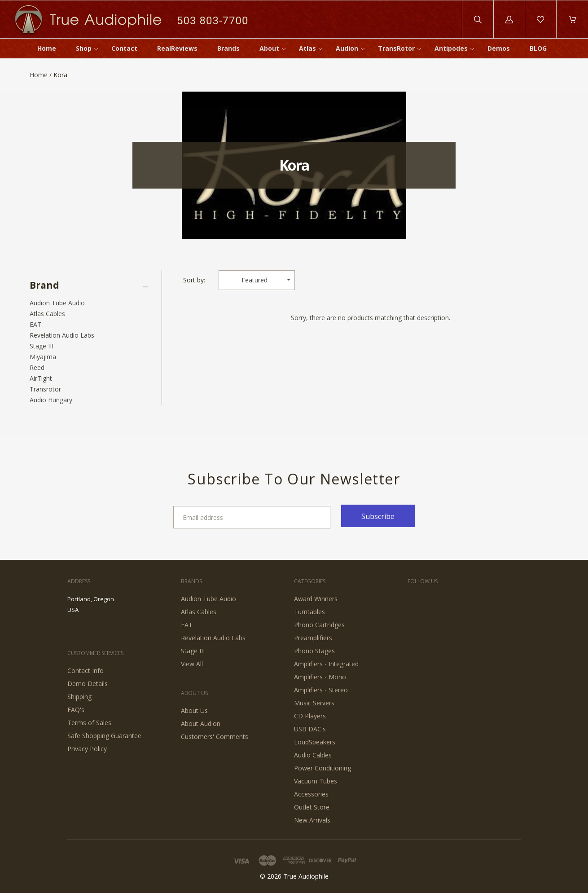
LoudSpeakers (315, 742)
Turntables (309, 612)
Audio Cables (313, 755)
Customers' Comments (215, 737)
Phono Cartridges (319, 625)
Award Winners (316, 599)
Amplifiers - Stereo (321, 690)
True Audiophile (306, 876)
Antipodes (451, 48)
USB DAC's (310, 729)
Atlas (307, 48)
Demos (499, 48)
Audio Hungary (51, 400)
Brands (228, 48)
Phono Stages (314, 651)
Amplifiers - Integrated (326, 664)
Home (47, 48)
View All (192, 664)
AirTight (41, 378)
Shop (84, 48)
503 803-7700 (213, 20)
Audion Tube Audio (57, 303)
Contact (124, 48)
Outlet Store (312, 807)
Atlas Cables (47, 314)
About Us (194, 710)
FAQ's (76, 710)
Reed (37, 367)
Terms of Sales (89, 723)
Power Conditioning (323, 768)
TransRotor (396, 48)
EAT (35, 324)
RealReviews (177, 48)
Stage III (42, 346)
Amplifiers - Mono (320, 677)
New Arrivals (312, 820)
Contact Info (86, 671)
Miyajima (43, 357)
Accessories (311, 794)
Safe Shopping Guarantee (104, 736)
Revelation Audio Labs (62, 335)
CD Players (310, 716)
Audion (347, 48)
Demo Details (88, 684)
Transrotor (45, 389)
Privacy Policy (87, 749)
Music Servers (314, 703)
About (269, 48)
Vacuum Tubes (316, 781)
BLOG (538, 48)
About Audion (201, 724)
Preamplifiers (313, 638)
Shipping (79, 697)
